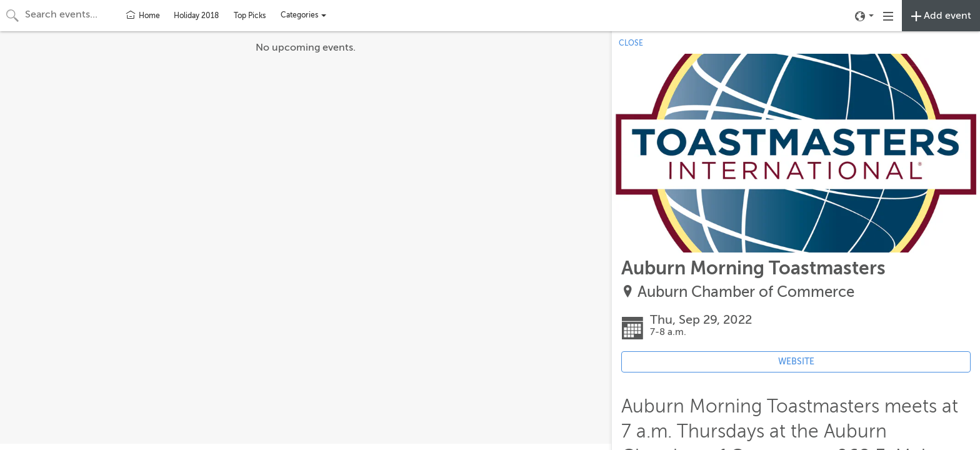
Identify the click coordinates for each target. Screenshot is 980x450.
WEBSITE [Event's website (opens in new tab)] (796, 362)
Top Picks (250, 16)
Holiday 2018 (196, 16)
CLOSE (631, 43)
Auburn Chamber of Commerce (746, 292)
